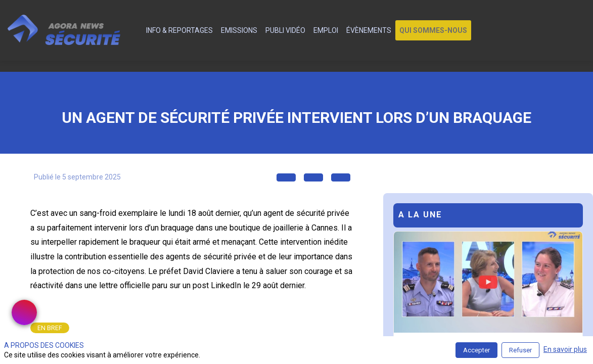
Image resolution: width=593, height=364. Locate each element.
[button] (433, 30)
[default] (136, 30)
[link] (179, 30)
